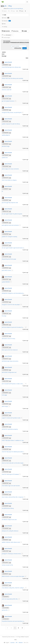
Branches (15, 31)
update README (6, 282)
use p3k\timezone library (8, 508)
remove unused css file (7, 565)
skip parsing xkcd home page (9, 259)
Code (4, 15)
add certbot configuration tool (9, 372)
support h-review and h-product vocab (11, 418)
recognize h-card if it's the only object (11, 305)
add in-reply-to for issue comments (10, 169)
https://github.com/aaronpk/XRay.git (15, 9)
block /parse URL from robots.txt (10, 350)
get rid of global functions (8, 101)
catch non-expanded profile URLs (10, 599)
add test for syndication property (10, 429)
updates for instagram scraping (9, 237)
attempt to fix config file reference (10, 531)
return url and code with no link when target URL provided (16, 463)
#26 (6, 395)
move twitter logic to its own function (11, 486)
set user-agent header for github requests (12, 214)
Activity (4, 27)
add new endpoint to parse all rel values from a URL (14, 327)
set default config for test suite (9, 520)
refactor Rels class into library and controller (12, 78)
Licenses (12, 643)
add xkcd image (6, 146)
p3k (5, 6)
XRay (10, 6)
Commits (6, 31)
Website (21, 643)
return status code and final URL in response (13, 497)
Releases (6, 21)
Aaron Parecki (8, 62)
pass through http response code (10, 203)
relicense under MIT (7, 90)
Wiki (4, 24)
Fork (21, 11)
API (17, 643)
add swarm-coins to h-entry (8, 339)
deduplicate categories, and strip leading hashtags (14, 293)
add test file (5, 610)
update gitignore (6, 135)
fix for (3, 395)
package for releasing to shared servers (11, 554)
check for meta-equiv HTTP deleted (10, 474)
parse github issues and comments (10, 225)
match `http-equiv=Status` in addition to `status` (13, 440)
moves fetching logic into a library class (11, 67)
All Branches (18, 48)
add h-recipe (5, 406)
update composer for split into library (11, 124)
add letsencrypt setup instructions (10, 361)
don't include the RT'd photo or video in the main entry (15, 384)
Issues (6, 18)
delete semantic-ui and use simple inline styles (13, 576)
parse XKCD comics (6, 270)
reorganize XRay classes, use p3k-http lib (12, 112)
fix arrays (4, 316)
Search (25, 48)
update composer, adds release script (11, 542)
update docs (5, 158)
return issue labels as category (9, 180)
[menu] (6, 643)
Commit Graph (6, 38)
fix (2, 191)
